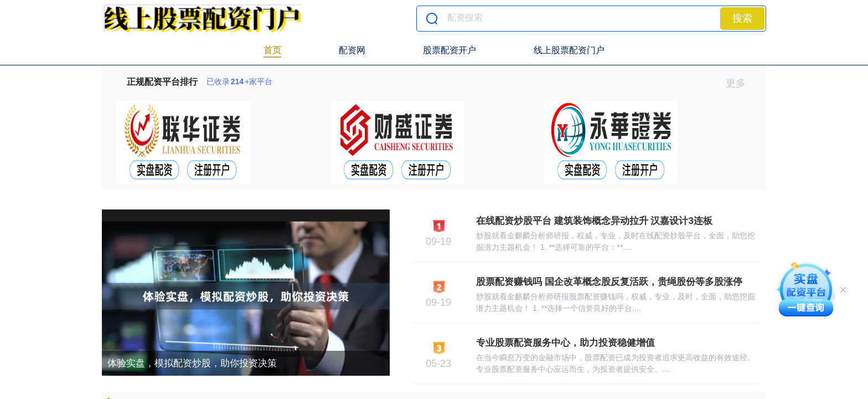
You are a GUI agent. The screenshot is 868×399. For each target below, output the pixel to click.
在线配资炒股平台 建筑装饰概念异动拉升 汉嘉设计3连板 (594, 221)
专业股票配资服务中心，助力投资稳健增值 (565, 343)
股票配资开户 (449, 50)
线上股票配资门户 (569, 50)
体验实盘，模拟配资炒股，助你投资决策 (192, 363)
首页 (272, 50)
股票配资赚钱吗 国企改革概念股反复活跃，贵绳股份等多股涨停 (609, 282)
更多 (740, 83)
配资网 (352, 50)
